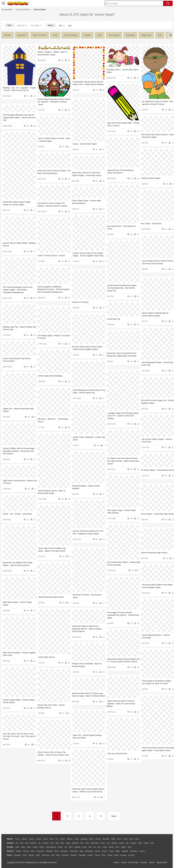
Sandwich (65, 855)
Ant (17, 843)
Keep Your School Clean (117, 754)
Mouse (122, 843)
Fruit (52, 855)
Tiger (140, 843)
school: (10, 851)
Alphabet (125, 851)
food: (9, 855)
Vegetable (82, 855)
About (117, 862)
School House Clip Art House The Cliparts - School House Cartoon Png (52, 755)
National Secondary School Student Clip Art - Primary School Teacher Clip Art (121, 662)
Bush (119, 839)
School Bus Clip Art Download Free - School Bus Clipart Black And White (121, 356)
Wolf (152, 843)
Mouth (111, 847)
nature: (10, 839)
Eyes (71, 847)
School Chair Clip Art (46, 657)
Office (118, 851)
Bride (29, 847)
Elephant (75, 843)
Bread (116, 855)
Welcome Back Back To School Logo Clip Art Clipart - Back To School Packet (85, 696)
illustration (22, 35)
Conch (45, 839)
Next (114, 816)
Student (18, 851)
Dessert (31, 855)
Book (33, 851)
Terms (124, 862)
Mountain (106, 839)
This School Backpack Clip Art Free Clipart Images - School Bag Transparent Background (18, 290)
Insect (103, 843)
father (105, 847)
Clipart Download (23, 9)
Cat (39, 843)
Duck (62, 843)
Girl (95, 847)
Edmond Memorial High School (154, 553)
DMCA (152, 862)
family (35, 847)
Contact (144, 862)
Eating (110, 855)
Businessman (51, 847)
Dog (57, 843)
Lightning (84, 839)
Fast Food (45, 855)
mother (42, 847)
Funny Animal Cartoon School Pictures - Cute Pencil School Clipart (154, 263)
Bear (22, 843)
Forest (137, 839)
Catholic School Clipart (151, 178)
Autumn (24, 839)
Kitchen (90, 855)
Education (64, 851)
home (84, 847)
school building (71, 35)
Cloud (125, 839)
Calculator (134, 851)
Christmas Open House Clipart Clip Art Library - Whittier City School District (87, 792)
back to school (40, 35)
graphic (87, 35)
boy (99, 847)
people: (10, 847)
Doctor (60, 847)
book (100, 35)
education (130, 35)
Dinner (97, 855)
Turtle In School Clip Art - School (51, 256)
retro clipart (114, 35)
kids (160, 35)
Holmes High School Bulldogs (50, 376)
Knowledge (89, 851)
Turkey (146, 843)
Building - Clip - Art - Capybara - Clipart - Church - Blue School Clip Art (17, 90)
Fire (57, 839)
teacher (7, 35)
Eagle (68, 843)
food (55, 35)
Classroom (40, 851)
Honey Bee (94, 843)
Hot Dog (131, 855)
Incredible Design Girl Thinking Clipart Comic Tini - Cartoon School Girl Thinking (121, 416)
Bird (27, 843)
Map (81, 851)
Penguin (133, 843)
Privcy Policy (133, 862)
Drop (131, 839)
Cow (52, 843)
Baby (23, 847)
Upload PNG (162, 862)
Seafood (74, 855)
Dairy (25, 855)
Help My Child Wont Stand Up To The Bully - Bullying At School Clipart (86, 534)
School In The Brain (80, 302)
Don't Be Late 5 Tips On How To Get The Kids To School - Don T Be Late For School (18, 736)
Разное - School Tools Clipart (84, 144)
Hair (90, 847)
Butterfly (33, 843)
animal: (10, 843)
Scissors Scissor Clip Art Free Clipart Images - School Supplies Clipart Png (86, 256)
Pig (127, 843)
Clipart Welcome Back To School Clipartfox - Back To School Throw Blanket (121, 704)
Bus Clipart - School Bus (151, 224)
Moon (91, 839)
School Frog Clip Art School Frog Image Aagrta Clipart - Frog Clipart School (155, 750)
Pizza (104, 855)
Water (113, 839)
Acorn (17, 839)
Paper (111, 851)
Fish (82, 843)
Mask (17, 847)
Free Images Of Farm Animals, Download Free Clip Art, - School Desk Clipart (120, 615)
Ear (66, 847)
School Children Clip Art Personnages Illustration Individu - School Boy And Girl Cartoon (17, 451)
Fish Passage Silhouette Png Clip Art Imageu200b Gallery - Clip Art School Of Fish (17, 118)
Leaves (32, 839)
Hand (129, 847)
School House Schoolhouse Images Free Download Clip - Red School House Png (122, 288)
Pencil (56, 851)
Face (117, 847)
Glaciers (70, 839)
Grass (77, 839)
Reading (49, 851)
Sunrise (98, 839)
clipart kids (146, 35)
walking (77, 847)
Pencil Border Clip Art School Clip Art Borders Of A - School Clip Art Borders (86, 84)
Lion (108, 843)
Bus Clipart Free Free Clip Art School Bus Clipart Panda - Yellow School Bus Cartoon (121, 461)
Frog (87, 843)
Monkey (114, 843)
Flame (62, 839)
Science (105, 851)
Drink (38, 855)
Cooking (123, 855)
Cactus (39, 839)
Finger (123, 847)
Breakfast (17, 855)
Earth (52, 839)
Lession (142, 851)
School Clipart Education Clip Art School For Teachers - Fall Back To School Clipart (52, 102)
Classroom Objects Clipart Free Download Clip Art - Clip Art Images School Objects (87, 629)
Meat (58, 855)
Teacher (26, 851)
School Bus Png (113, 319)
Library (97, 851)
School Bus (74, 851)
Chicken (45, 843)
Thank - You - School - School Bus (17, 514)
